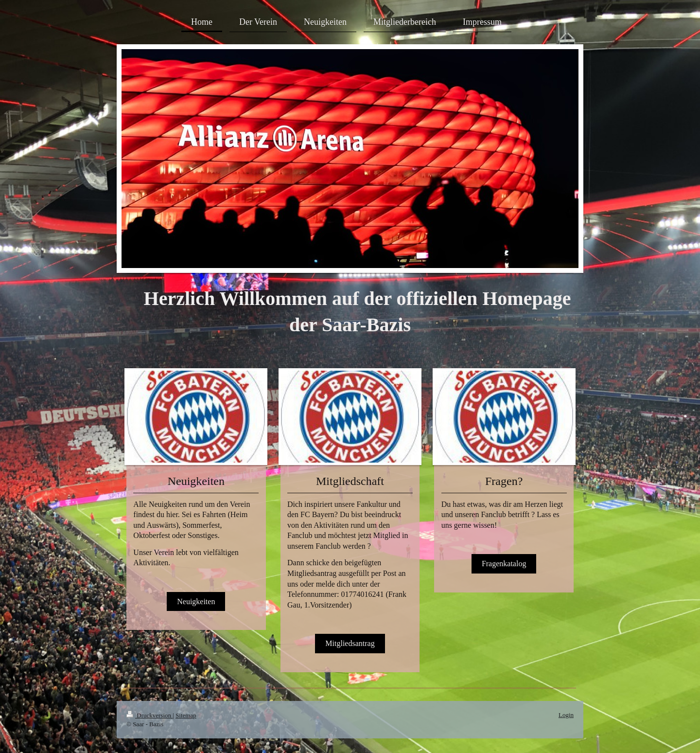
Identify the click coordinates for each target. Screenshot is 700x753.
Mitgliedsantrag (350, 643)
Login (566, 715)
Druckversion (149, 715)
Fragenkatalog (504, 564)
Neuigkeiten (196, 601)
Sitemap (186, 715)
